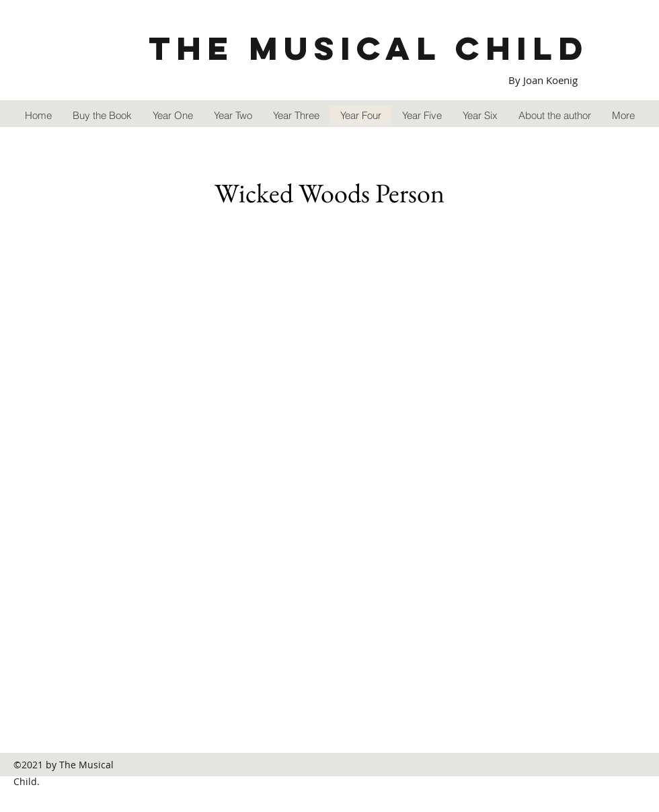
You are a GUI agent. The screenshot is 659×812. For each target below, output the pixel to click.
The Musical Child (369, 48)
